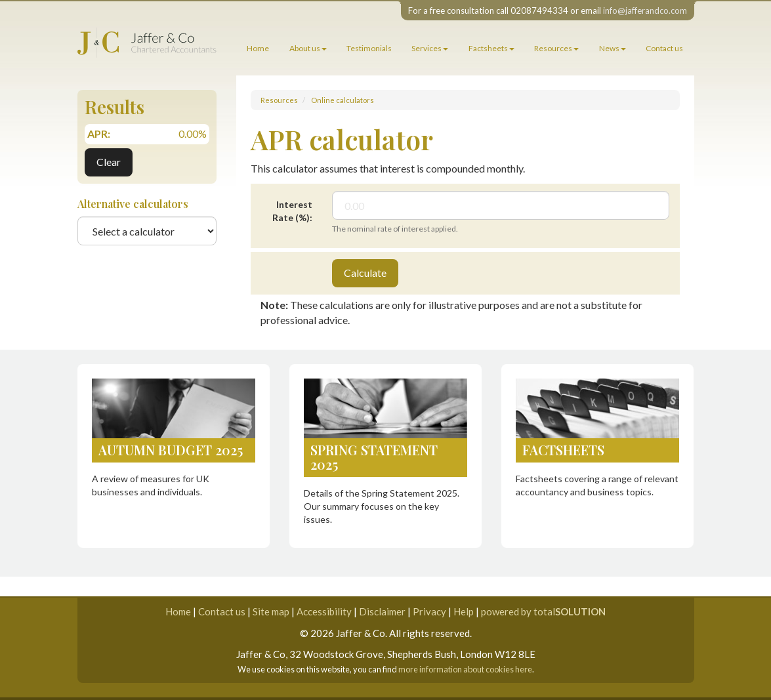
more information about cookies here (465, 669)
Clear (109, 162)
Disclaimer (382, 611)
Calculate (365, 273)
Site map (271, 611)
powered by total (543, 611)
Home (258, 48)
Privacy (429, 611)
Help (464, 611)
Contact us (664, 48)
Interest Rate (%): (292, 211)
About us (308, 48)
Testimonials (369, 48)
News (613, 48)
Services (430, 48)
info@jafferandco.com (645, 10)
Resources (556, 48)
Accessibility (324, 611)
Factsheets (491, 48)
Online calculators (343, 100)
